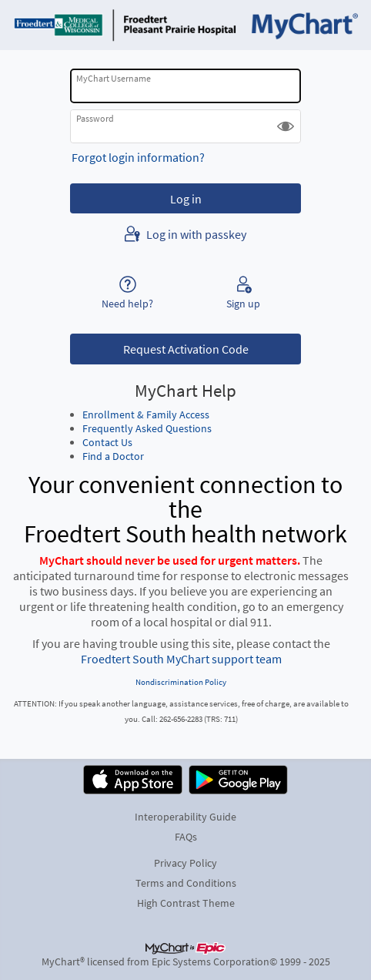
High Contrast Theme (186, 903)
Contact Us (107, 442)
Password (95, 118)
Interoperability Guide (185, 817)
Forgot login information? (138, 157)
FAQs (186, 837)
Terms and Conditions (186, 883)
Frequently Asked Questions (147, 428)
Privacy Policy (185, 863)
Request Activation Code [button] (186, 349)
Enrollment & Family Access (146, 414)
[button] (286, 126)
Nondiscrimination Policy (181, 682)
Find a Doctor (113, 456)
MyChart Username (114, 78)
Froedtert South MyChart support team (181, 659)
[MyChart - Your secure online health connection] (185, 25)
